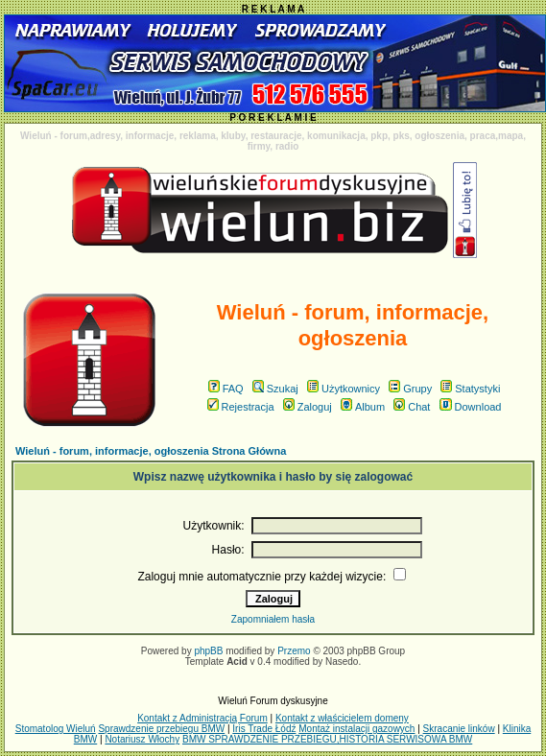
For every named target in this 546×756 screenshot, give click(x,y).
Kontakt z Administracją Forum (202, 718)
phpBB (208, 651)
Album (363, 407)
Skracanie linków (459, 729)
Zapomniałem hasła (273, 619)
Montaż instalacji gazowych (356, 729)
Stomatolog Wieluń (56, 729)
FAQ (226, 389)
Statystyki (470, 389)
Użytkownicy (344, 389)
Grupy (410, 389)
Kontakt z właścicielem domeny (342, 718)
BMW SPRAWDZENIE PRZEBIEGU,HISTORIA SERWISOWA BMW (327, 739)
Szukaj (275, 389)
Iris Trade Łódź (264, 729)
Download (471, 407)
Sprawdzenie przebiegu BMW (161, 729)
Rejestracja (241, 407)
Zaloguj (308, 407)
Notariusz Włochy (142, 739)
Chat (412, 407)
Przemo (294, 651)
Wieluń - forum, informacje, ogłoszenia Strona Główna (151, 451)
